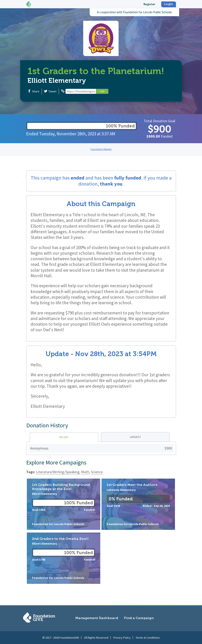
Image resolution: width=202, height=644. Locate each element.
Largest (135, 437)
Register (149, 4)
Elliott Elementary (57, 81)
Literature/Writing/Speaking (58, 472)
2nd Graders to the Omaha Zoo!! (64, 558)
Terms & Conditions (148, 638)
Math (85, 472)
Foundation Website (101, 149)
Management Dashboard (97, 618)
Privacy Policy (122, 638)
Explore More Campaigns (56, 462)
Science (97, 472)
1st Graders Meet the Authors (138, 504)
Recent (64, 437)
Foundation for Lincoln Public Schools (147, 12)
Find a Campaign (139, 618)
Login (169, 4)
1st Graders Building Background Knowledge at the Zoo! (64, 504)
